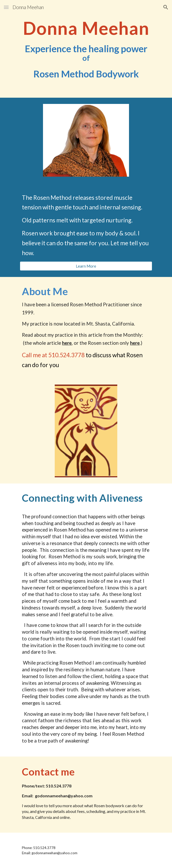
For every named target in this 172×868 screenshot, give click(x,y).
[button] (6, 7)
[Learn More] (86, 266)
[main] (86, 49)
